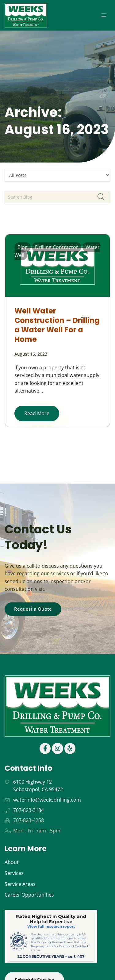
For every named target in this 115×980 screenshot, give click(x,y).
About (12, 862)
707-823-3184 (29, 810)
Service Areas (20, 884)
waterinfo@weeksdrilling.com (47, 800)
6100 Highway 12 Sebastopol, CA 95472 (38, 786)
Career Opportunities (29, 895)
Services (14, 873)
